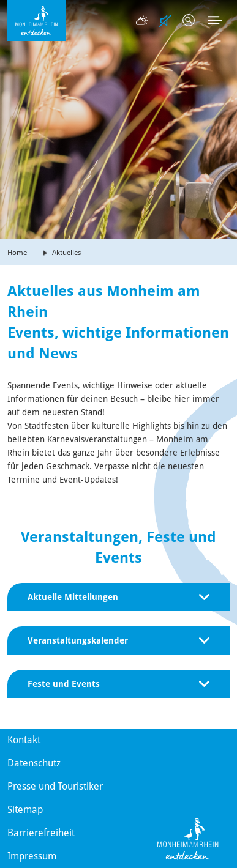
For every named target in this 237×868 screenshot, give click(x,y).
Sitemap (25, 810)
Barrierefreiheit (41, 833)
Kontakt (24, 740)
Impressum (32, 856)
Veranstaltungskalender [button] (118, 640)
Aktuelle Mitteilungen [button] (118, 597)
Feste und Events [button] (118, 684)
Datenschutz (34, 763)
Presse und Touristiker (55, 786)
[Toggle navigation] (215, 20)
